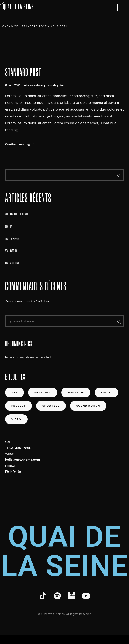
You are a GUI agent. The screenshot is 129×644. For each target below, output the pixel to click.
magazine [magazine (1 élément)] (76, 392)
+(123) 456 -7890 (18, 448)
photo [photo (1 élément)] (106, 392)
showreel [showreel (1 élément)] (51, 406)
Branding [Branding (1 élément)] (43, 392)
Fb (7, 472)
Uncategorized (57, 85)
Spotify (9, 227)
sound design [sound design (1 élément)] (88, 406)
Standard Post (23, 72)
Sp (19, 472)
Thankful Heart (13, 263)
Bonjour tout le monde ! (18, 214)
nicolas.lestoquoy (35, 85)
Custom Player (12, 239)
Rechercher (119, 175)
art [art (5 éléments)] (14, 392)
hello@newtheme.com (23, 460)
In (11, 472)
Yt (15, 472)
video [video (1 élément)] (16, 419)
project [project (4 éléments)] (19, 406)
